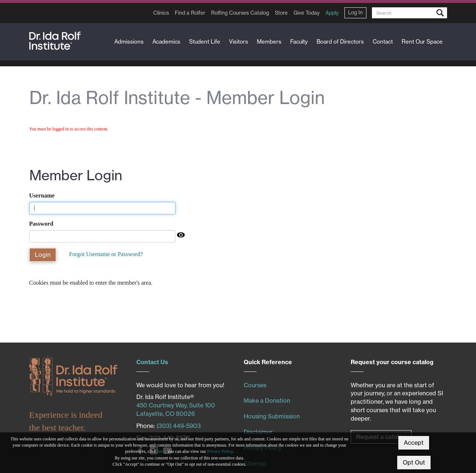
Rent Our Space (422, 42)
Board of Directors (340, 42)
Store (281, 13)
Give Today (307, 13)
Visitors (239, 42)
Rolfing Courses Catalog (240, 13)
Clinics (161, 13)
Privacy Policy (220, 451)
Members (269, 42)
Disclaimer (258, 432)
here (161, 451)
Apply (332, 13)
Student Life (205, 42)
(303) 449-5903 (179, 426)
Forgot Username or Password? (106, 254)
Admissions (129, 42)
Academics (166, 42)
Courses (255, 385)
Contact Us (152, 362)
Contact (383, 42)
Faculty (299, 42)
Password (41, 224)
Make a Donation (267, 400)
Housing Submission (272, 416)
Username (42, 195)
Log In (355, 12)
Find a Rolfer (190, 13)
